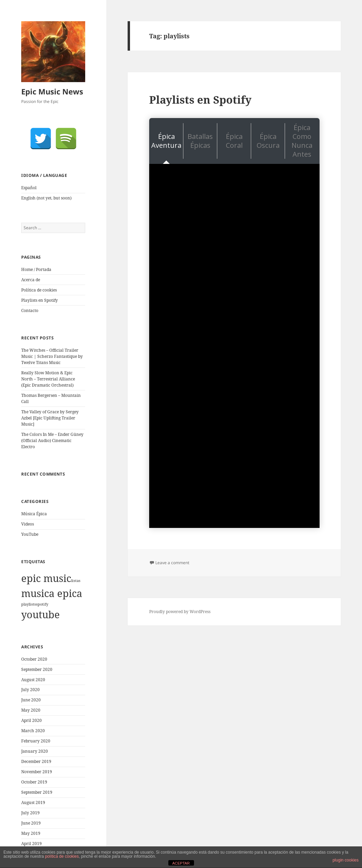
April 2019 (31, 844)
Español (29, 188)
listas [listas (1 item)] (76, 581)
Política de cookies (39, 290)
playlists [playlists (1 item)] (29, 604)
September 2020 (37, 669)
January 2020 (35, 751)
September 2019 (37, 792)
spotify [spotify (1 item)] (42, 604)
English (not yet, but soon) (46, 198)
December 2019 (36, 761)
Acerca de (31, 280)
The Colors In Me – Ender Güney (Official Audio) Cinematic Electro (52, 441)
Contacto (30, 310)
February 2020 (36, 741)
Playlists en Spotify (40, 300)
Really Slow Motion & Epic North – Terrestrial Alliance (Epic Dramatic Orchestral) (48, 379)
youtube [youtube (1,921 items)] (41, 614)
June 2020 (31, 700)
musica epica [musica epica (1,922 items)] (52, 593)
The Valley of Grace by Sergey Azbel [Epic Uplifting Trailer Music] (50, 418)
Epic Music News (52, 91)
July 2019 (30, 813)
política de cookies (62, 856)
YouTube (30, 534)
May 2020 (31, 710)
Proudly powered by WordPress (180, 612)
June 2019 (31, 823)
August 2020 (33, 680)
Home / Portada (36, 269)
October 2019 (34, 782)
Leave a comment (172, 563)
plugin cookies (346, 860)
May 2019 (31, 833)
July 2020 (30, 690)
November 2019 (37, 772)
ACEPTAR (181, 863)
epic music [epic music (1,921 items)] (46, 578)
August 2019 (33, 802)
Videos (28, 524)
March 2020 (33, 731)
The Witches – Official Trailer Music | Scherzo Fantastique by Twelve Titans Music (52, 356)
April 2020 (31, 720)
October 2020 (34, 659)
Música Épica (34, 514)
